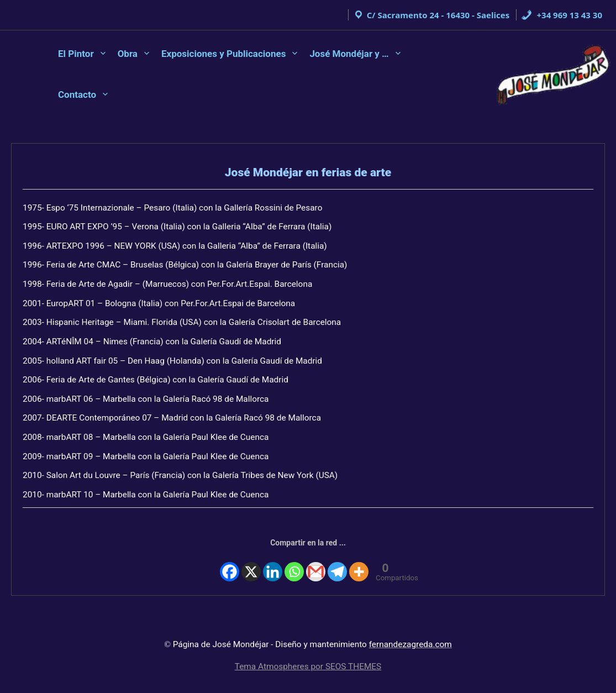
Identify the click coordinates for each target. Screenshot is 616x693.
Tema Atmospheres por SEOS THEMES (308, 666)
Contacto (77, 95)
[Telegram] (336, 560)
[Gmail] (315, 560)
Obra (128, 54)
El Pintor (76, 54)
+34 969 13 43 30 (562, 15)
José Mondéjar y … (349, 54)
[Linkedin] (274, 560)
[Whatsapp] (294, 560)
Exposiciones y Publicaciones (223, 54)
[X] (253, 560)
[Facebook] (232, 560)
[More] (357, 560)
